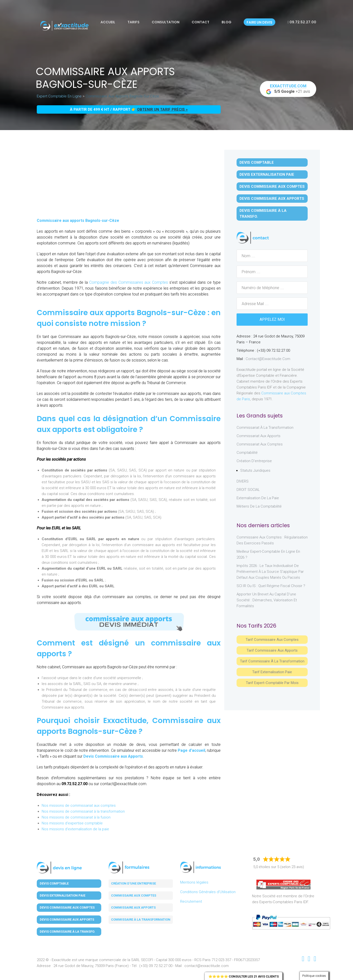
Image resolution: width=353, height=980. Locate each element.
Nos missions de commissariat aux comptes (79, 805)
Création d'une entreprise (133, 883)
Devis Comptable (257, 162)
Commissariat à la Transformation (265, 428)
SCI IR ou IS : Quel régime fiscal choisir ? (271, 586)
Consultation (166, 22)
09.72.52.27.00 (302, 22)
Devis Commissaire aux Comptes (272, 187)
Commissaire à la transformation (141, 920)
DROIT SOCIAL (248, 490)
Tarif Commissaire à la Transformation (272, 661)
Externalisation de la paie (258, 498)
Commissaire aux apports (133, 907)
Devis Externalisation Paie (267, 175)
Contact (201, 22)
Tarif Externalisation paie (272, 672)
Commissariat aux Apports (258, 436)
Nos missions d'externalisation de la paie (75, 829)
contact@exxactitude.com (268, 359)
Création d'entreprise (254, 461)
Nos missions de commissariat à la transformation (83, 811)
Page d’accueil (191, 750)
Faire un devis (259, 22)
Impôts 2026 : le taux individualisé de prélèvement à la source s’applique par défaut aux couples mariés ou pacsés (270, 572)
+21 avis (288, 89)
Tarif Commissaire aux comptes (272, 640)
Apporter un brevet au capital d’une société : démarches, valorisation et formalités (267, 600)
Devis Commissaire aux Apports (113, 756)
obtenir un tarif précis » (162, 109)
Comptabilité (247, 453)
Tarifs (133, 22)
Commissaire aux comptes (134, 895)
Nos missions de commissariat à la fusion (76, 817)
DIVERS (243, 481)
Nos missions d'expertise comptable (72, 823)
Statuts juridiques (255, 470)
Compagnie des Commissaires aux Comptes (128, 282)
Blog (227, 22)
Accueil (108, 22)
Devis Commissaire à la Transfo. (263, 214)
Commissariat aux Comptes (260, 444)
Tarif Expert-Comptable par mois (272, 683)
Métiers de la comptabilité (259, 506)
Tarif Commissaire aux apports (272, 650)
